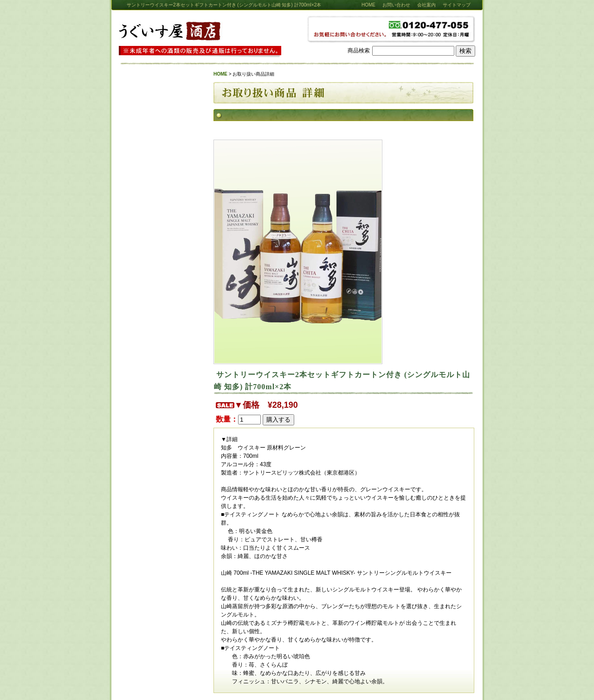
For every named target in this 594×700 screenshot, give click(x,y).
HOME (368, 5)
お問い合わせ (396, 5)
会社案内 (426, 5)
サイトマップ (457, 5)
